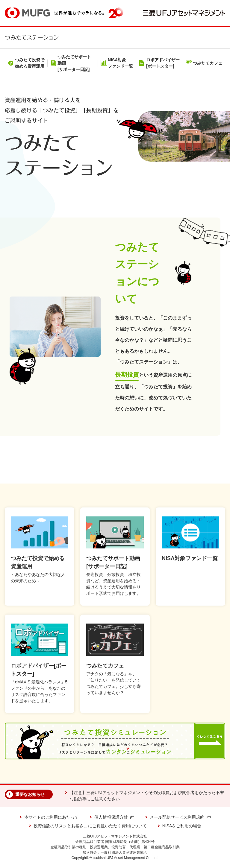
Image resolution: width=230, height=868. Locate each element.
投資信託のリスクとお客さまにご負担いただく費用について (90, 826)
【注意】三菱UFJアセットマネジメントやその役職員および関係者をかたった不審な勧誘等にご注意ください (147, 796)
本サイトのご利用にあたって (52, 817)
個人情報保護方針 (114, 817)
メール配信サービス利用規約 (180, 817)
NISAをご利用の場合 (182, 826)
